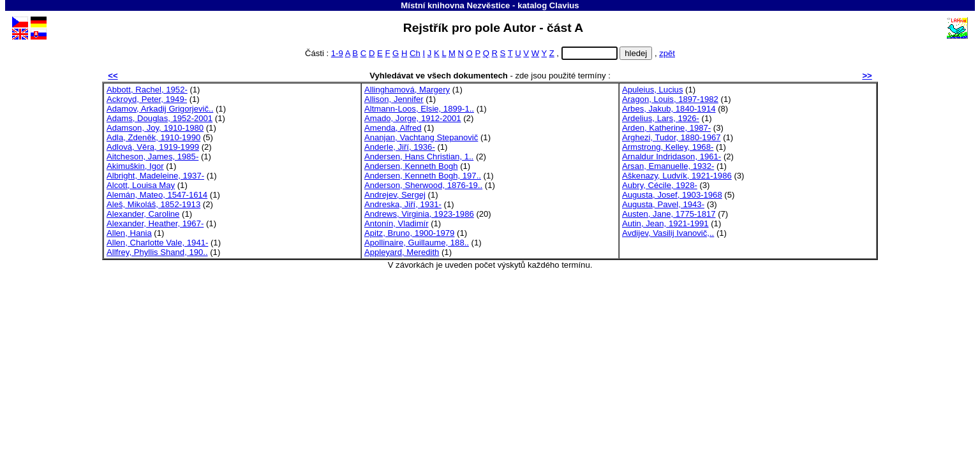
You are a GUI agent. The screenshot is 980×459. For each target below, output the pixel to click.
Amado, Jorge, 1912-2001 (413, 118)
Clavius (564, 5)
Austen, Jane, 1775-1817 (669, 214)
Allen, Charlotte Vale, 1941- (157, 243)
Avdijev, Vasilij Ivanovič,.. (668, 233)
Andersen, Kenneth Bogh (411, 166)
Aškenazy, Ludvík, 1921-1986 (677, 176)
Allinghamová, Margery (407, 90)
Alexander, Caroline (143, 214)
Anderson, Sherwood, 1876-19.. (423, 185)
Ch (415, 53)
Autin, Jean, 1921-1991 (665, 223)
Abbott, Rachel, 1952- (147, 90)
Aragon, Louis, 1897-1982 (670, 99)
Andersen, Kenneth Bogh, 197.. (423, 176)
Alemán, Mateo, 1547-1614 (157, 195)
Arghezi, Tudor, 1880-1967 (672, 137)
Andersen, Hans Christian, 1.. (419, 157)
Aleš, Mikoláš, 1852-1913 (153, 204)
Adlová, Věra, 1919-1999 (153, 147)
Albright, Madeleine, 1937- (155, 176)
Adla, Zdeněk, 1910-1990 (153, 137)
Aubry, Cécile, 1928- (660, 185)
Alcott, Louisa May (141, 185)
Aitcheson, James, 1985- (152, 157)
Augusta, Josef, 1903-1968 (672, 195)
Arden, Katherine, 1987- (666, 128)
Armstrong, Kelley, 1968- (668, 147)
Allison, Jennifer (394, 99)
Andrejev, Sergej (395, 195)
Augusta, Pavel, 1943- (663, 204)
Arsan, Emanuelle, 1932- (668, 166)
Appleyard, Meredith (402, 252)
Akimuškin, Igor (135, 166)
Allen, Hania (129, 233)
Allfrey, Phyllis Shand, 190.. (157, 252)
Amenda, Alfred (393, 128)
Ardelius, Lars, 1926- (661, 118)
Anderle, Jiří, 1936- (400, 147)
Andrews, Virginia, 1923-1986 (419, 214)
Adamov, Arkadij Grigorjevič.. (160, 109)
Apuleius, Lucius (652, 90)
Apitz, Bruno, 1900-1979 (409, 233)
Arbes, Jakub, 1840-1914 (669, 109)
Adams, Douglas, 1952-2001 (160, 118)
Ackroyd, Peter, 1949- (147, 99)
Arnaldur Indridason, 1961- (672, 157)
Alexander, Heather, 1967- (155, 223)
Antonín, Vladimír (397, 223)
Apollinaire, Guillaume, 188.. (417, 243)
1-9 (337, 53)
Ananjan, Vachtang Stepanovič (421, 137)
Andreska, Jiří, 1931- (403, 204)
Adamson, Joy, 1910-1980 (155, 128)
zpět (667, 53)
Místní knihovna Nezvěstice (455, 5)
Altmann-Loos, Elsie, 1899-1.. (419, 109)
